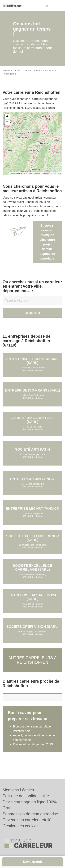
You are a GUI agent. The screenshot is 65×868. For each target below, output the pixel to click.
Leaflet (13, 173)
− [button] (7, 122)
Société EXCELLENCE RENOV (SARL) (32, 538)
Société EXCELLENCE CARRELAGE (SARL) (33, 567)
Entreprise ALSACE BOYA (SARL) (32, 597)
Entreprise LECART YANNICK (32, 508)
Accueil (6, 70)
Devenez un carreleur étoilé (27, 820)
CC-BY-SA (57, 173)
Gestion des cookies (21, 826)
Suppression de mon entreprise (30, 814)
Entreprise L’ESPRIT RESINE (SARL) (32, 361)
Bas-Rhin (49, 70)
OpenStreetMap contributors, (40, 173)
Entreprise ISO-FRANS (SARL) (32, 390)
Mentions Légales (18, 790)
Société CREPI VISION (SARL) (32, 627)
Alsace (39, 70)
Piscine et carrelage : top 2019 (33, 744)
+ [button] (7, 117)
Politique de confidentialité (26, 796)
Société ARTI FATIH (32, 449)
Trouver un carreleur (23, 70)
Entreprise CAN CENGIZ (33, 479)
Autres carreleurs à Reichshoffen (32, 660)
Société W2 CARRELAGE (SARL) (33, 420)
